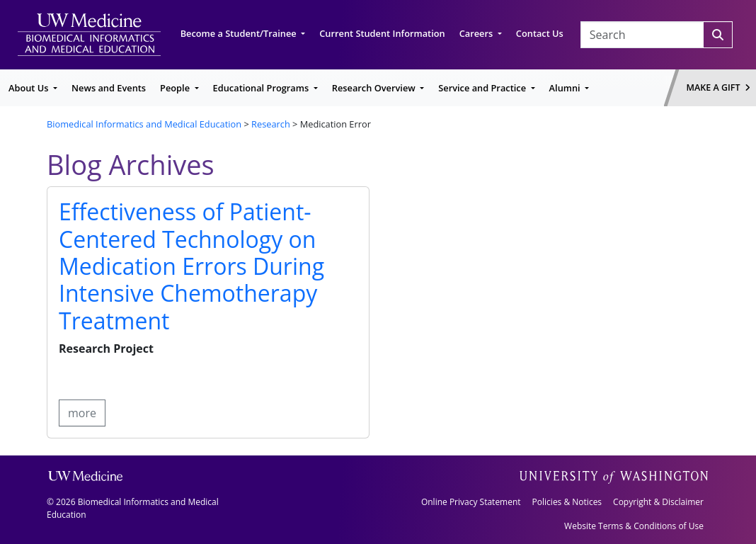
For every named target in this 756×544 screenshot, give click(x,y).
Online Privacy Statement (471, 502)
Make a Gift (718, 87)
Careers (477, 33)
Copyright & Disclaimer (658, 502)
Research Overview (375, 88)
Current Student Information (382, 33)
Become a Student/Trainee (240, 33)
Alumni (566, 88)
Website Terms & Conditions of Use (634, 526)
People (176, 88)
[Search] (718, 35)
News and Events (109, 88)
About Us (30, 88)
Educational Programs (262, 88)
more (82, 413)
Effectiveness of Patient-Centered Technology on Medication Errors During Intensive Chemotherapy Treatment (191, 266)
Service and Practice (483, 88)
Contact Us (540, 33)
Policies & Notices (567, 502)
